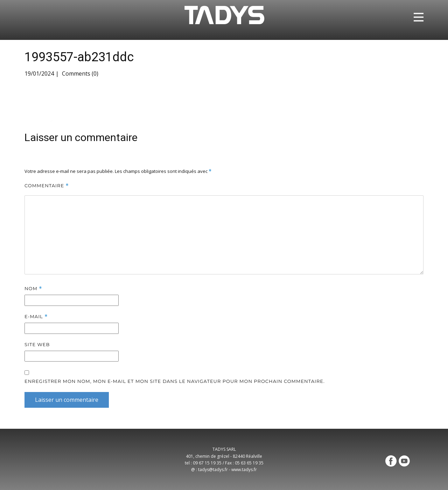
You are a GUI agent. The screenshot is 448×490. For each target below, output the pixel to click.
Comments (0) (79, 73)
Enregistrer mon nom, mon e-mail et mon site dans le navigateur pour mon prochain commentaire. (175, 381)
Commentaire (47, 186)
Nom (33, 289)
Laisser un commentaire (67, 400)
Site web (37, 344)
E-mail (36, 317)
